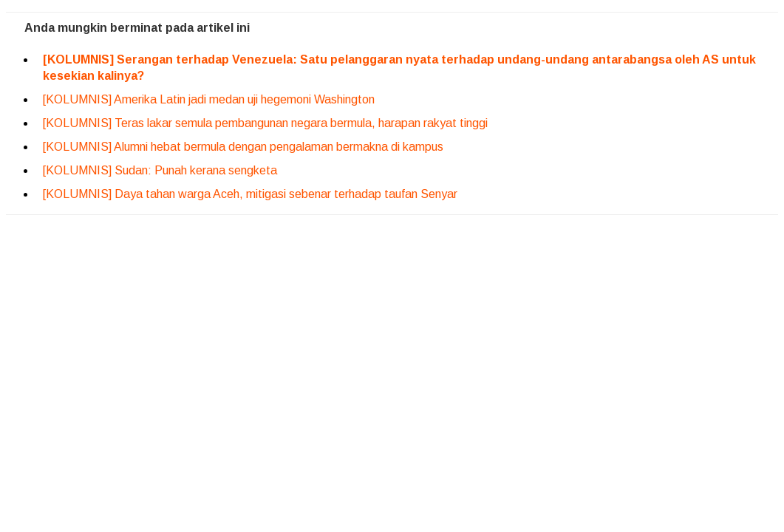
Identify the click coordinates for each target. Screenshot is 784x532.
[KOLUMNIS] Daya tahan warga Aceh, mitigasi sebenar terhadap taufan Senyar (250, 194)
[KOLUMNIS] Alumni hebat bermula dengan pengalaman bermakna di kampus (243, 147)
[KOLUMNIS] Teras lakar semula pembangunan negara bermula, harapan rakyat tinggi (265, 123)
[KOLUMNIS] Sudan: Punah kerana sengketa (160, 170)
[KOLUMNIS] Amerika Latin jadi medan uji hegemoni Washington (209, 99)
